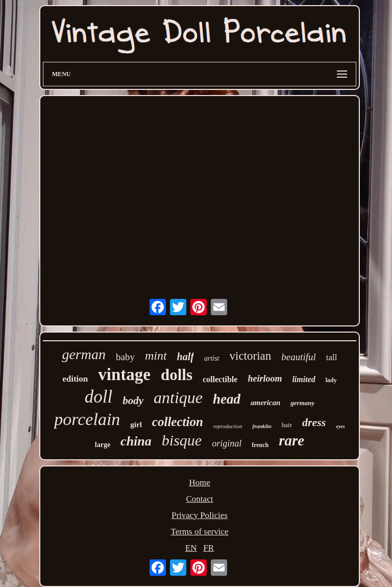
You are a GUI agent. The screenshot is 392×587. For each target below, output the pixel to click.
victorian (251, 356)
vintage (124, 374)
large (103, 445)
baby (125, 357)
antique (178, 397)
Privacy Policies (200, 515)
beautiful (299, 357)
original (227, 443)
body (133, 401)
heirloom (265, 379)
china (136, 441)
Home (200, 483)
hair (287, 425)
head (227, 399)
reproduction (228, 426)
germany (302, 403)
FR (209, 548)
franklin (262, 426)
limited (303, 379)
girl (136, 425)
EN (191, 548)
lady (331, 380)
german (84, 354)
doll (99, 397)
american (265, 403)
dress (314, 422)
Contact (200, 499)
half (186, 357)
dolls (177, 375)
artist (212, 358)
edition (75, 379)
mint (156, 356)
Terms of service (199, 532)
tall (332, 357)
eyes (340, 426)
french (260, 445)
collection (178, 422)
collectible (220, 379)
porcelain (87, 419)
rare (291, 440)
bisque (182, 440)
